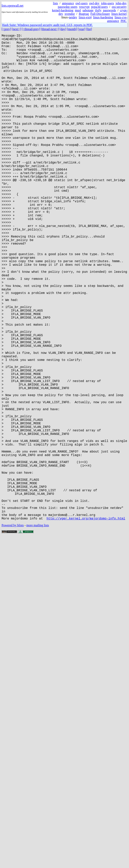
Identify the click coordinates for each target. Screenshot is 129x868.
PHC (124, 21)
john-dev (121, 3)
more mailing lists (38, 633)
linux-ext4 (85, 17)
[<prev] (6, 29)
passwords (110, 10)
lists (55, 3)
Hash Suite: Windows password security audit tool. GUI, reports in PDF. (47, 25)
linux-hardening (103, 17)
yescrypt (84, 7)
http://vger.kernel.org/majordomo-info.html (86, 626)
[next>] (16, 29)
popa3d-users (99, 7)
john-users (107, 3)
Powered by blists (13, 633)
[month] (72, 29)
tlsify (98, 10)
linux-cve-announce (117, 19)
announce (68, 3)
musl (78, 10)
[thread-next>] (50, 29)
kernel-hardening (63, 10)
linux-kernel (119, 14)
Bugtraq (84, 14)
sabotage (88, 10)
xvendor (70, 14)
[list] (89, 29)
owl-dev (94, 3)
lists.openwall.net (12, 6)
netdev (73, 17)
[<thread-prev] (31, 29)
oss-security (119, 7)
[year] (82, 29)
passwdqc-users (68, 7)
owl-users (82, 3)
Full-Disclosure (100, 14)
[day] (63, 29)
